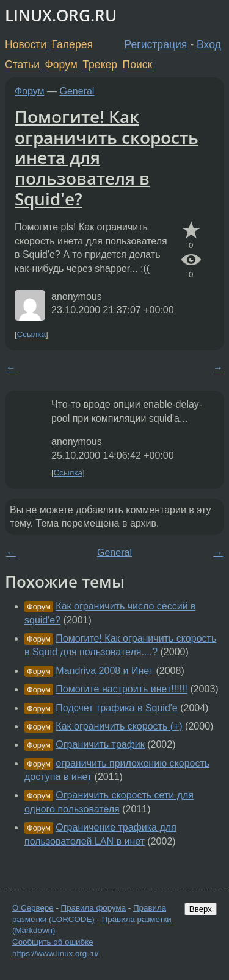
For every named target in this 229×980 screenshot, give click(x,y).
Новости (26, 44)
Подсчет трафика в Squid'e (116, 708)
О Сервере (33, 908)
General (77, 91)
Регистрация (156, 44)
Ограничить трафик (100, 744)
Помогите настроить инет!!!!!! (122, 689)
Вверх (201, 909)
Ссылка (31, 334)
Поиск (138, 65)
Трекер (100, 65)
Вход (209, 44)
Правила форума (94, 908)
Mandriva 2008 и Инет (104, 671)
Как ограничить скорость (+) (119, 726)
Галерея (72, 44)
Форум (61, 65)
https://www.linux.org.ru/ (55, 953)
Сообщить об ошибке (53, 942)
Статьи (22, 65)
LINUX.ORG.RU (61, 16)
